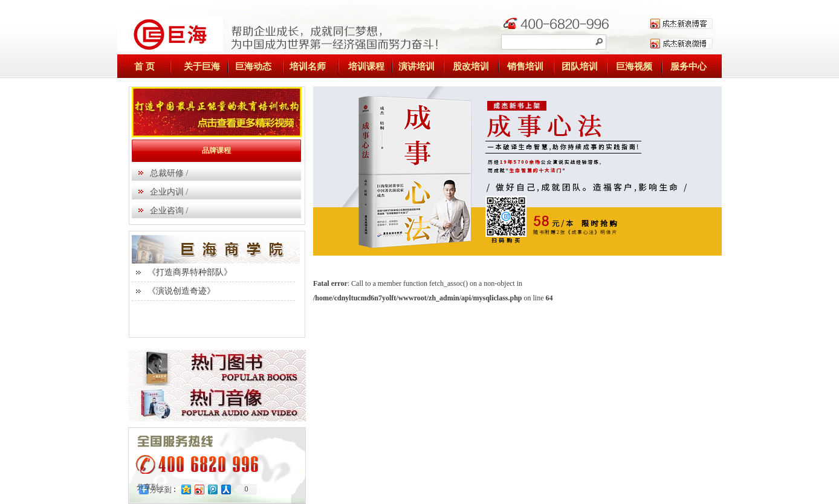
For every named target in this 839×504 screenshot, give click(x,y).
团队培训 (580, 66)
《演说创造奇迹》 (181, 291)
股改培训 (471, 66)
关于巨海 (202, 66)
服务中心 (688, 66)
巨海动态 (253, 66)
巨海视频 (634, 66)
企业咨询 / (169, 211)
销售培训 (525, 66)
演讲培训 (416, 66)
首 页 (144, 66)
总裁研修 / (169, 173)
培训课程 (366, 66)
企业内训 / (169, 192)
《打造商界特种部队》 (190, 272)
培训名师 (308, 66)
